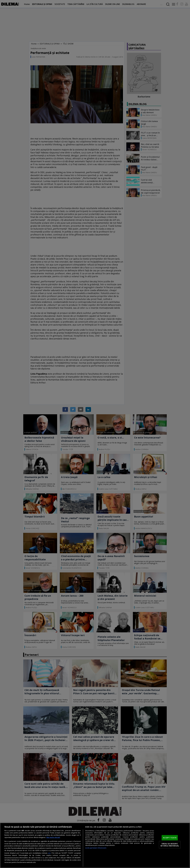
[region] (95, 845)
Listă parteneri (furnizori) (96, 848)
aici (49, 853)
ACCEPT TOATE (170, 838)
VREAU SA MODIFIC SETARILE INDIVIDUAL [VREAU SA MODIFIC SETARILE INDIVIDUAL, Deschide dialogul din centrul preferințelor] (170, 845)
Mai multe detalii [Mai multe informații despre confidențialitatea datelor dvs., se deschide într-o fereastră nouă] (53, 837)
